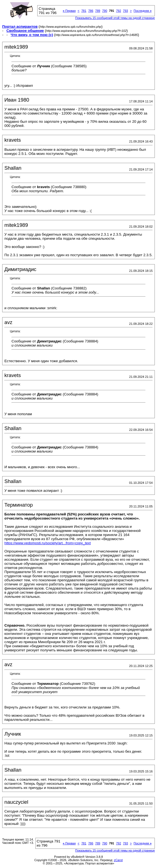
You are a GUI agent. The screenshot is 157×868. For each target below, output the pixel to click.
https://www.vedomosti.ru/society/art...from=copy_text (48, 543)
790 (105, 11)
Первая (69, 11)
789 (98, 11)
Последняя (143, 11)
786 (91, 11)
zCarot (118, 860)
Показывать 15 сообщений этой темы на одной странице (115, 18)
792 (118, 11)
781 (84, 11)
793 (125, 11)
